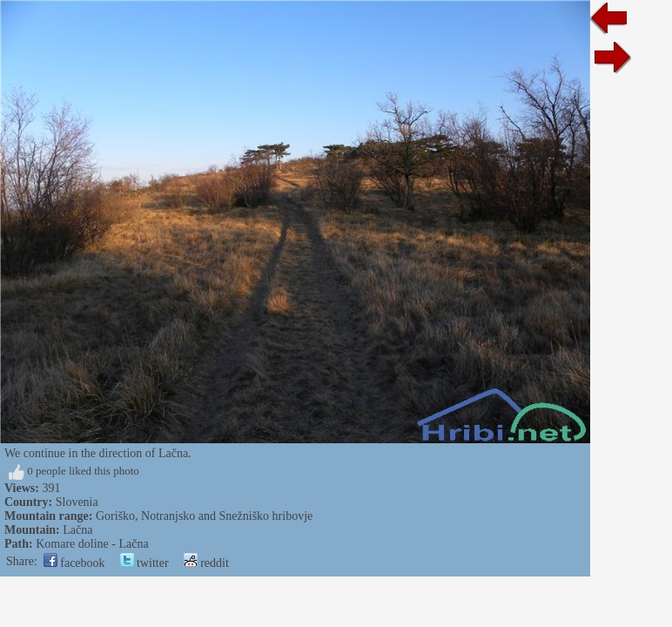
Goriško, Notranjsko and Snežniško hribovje (204, 516)
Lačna (77, 530)
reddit (206, 563)
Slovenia (77, 502)
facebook (74, 563)
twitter (144, 563)
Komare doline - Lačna (92, 544)
